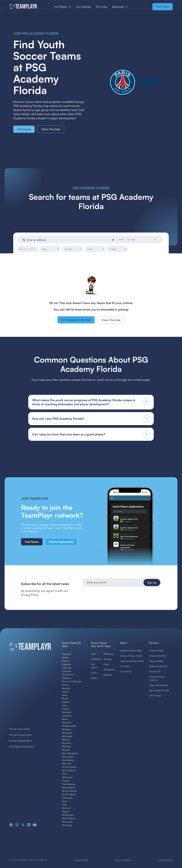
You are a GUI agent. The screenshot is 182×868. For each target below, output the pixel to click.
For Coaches (83, 7)
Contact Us (126, 671)
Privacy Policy (81, 860)
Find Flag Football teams (21, 747)
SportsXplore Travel (159, 690)
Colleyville (96, 659)
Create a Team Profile (131, 651)
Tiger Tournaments (159, 685)
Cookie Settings (165, 860)
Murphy (108, 659)
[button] (63, 7)
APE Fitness (155, 696)
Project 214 (155, 671)
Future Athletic (156, 651)
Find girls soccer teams (21, 735)
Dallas (94, 678)
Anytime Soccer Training (157, 678)
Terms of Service (123, 860)
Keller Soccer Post (158, 666)
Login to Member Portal (132, 661)
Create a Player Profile (131, 656)
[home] (26, 7)
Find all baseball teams (20, 741)
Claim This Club (51, 129)
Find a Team (163, 7)
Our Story (125, 666)
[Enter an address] (69, 240)
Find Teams (24, 129)
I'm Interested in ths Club (76, 320)
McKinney (109, 654)
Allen (93, 654)
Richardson (109, 669)
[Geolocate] (113, 240)
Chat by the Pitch (158, 656)
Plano (106, 664)
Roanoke (108, 675)
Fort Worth (94, 666)
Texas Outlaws (156, 661)
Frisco (94, 673)
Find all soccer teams (20, 729)
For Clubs (101, 7)
